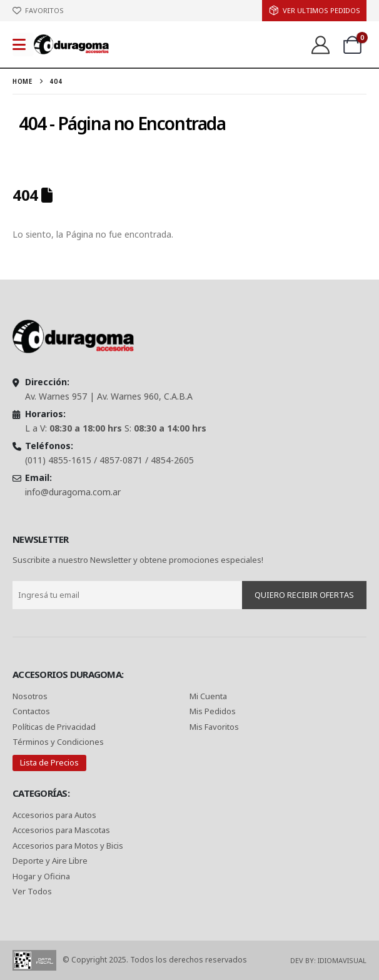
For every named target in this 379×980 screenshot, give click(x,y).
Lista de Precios (49, 762)
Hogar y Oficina (41, 876)
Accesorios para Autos (54, 815)
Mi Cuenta (208, 696)
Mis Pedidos (213, 711)
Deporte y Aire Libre (50, 861)
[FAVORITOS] (38, 11)
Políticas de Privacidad (55, 727)
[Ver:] (320, 44)
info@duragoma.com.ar (73, 492)
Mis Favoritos (214, 727)
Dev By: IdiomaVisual (328, 960)
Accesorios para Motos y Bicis (68, 846)
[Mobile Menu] (23, 44)
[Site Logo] (71, 44)
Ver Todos (32, 891)
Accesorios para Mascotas (61, 830)
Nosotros (30, 696)
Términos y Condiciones (58, 742)
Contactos (31, 711)
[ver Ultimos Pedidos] (314, 11)
